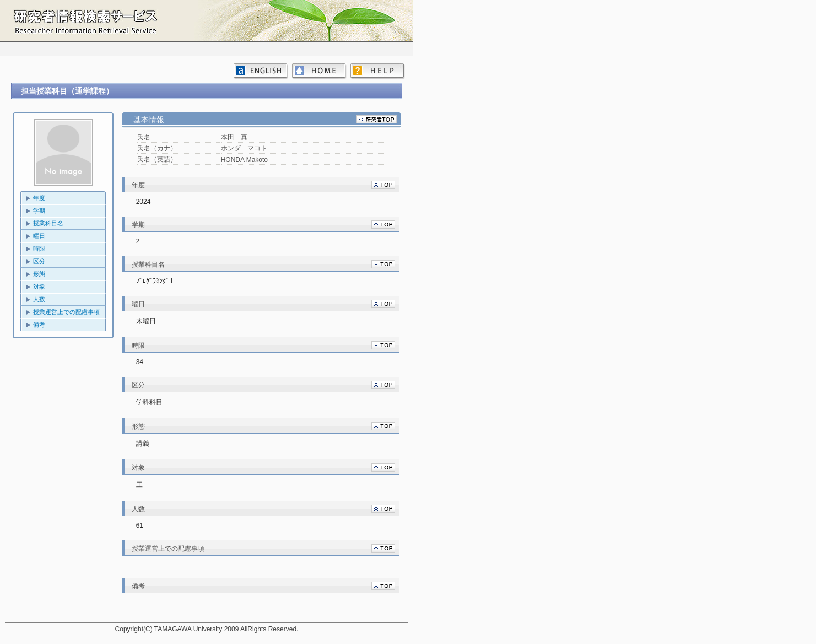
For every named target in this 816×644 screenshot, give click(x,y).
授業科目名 (48, 223)
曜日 (39, 236)
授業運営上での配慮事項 (66, 312)
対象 (39, 286)
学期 (39, 210)
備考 (39, 324)
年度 (39, 198)
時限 (39, 248)
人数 (39, 299)
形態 (39, 274)
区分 (39, 261)
